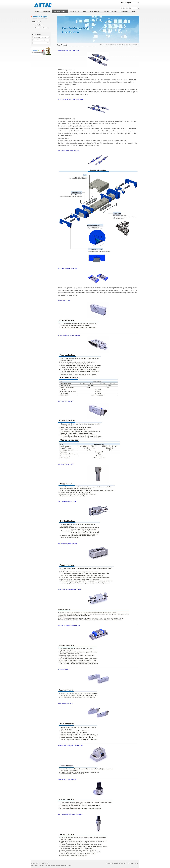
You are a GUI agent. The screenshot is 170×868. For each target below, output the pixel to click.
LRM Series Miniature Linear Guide (69, 151)
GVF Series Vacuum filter (66, 464)
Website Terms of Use (132, 863)
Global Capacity (37, 22)
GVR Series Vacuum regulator (67, 780)
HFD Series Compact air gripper (68, 544)
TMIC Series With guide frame (67, 501)
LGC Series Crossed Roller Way (68, 268)
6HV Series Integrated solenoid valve (69, 335)
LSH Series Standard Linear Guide (69, 50)
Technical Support (111, 45)
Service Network (39, 25)
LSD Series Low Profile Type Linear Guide (71, 99)
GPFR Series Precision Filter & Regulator (70, 814)
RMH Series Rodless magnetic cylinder (70, 589)
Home (101, 45)
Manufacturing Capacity (42, 28)
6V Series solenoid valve (66, 703)
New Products (135, 45)
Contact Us (122, 863)
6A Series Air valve (64, 669)
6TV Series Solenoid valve (66, 401)
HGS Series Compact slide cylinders (69, 625)
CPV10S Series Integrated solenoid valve (70, 745)
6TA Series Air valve (64, 300)
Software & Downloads (112, 863)
